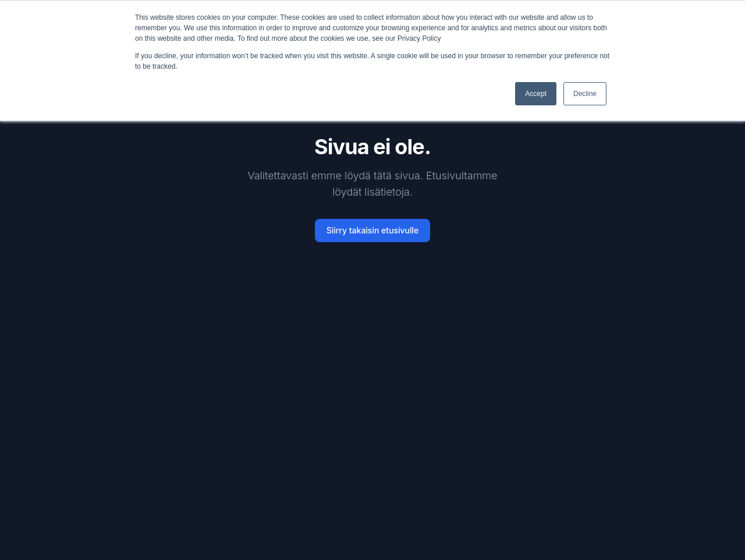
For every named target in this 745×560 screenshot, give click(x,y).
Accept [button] (536, 94)
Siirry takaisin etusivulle (373, 230)
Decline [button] (585, 94)
